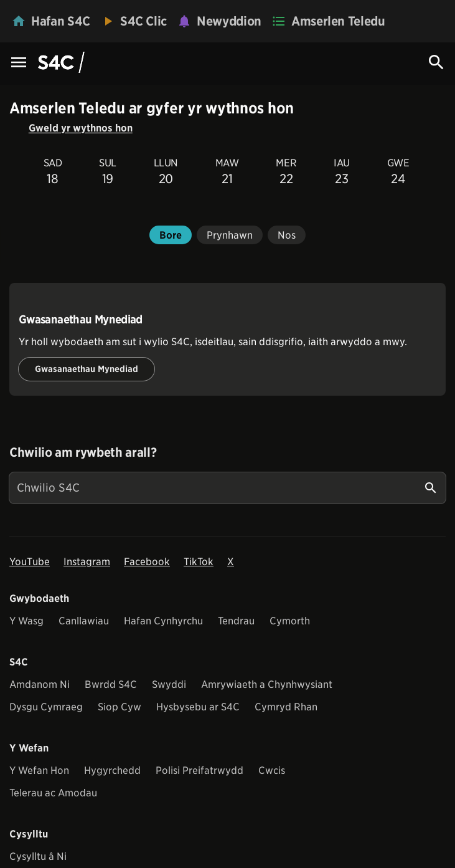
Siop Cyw (120, 707)
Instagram (87, 562)
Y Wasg (26, 621)
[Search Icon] (436, 62)
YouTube (30, 562)
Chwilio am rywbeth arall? (83, 452)
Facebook (147, 562)
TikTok (199, 562)
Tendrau (236, 621)
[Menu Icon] (19, 63)
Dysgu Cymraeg (46, 707)
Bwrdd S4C (111, 684)
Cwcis (272, 770)
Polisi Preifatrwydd (199, 770)
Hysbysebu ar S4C (198, 707)
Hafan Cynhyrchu (163, 621)
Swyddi (169, 684)
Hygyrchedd (112, 770)
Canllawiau (84, 621)
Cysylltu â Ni (38, 856)
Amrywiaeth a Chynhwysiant (267, 684)
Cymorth (290, 621)
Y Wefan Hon (39, 770)
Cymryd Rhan (286, 707)
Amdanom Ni (40, 684)
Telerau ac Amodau (53, 793)
